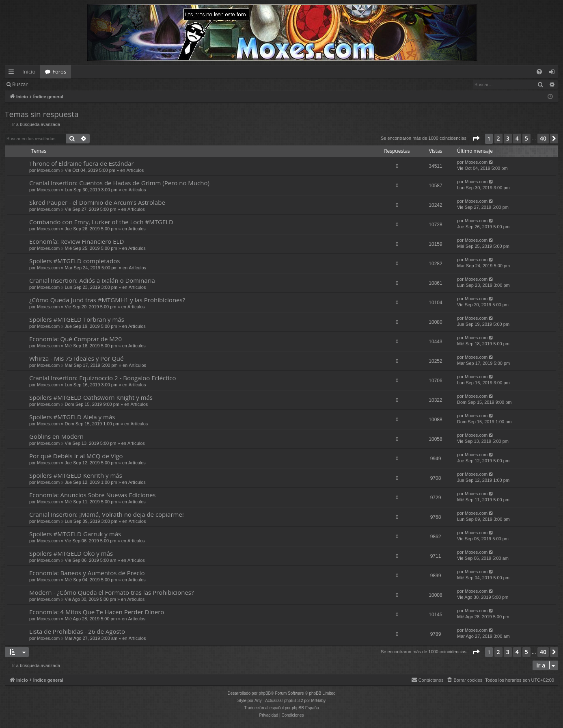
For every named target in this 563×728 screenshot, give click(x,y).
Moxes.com (48, 170)
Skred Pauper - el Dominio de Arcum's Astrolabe (97, 202)
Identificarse (53, 84)
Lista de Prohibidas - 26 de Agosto (77, 631)
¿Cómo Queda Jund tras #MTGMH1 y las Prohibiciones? (107, 300)
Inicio (29, 71)
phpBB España (305, 708)
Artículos (135, 170)
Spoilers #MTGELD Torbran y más (77, 319)
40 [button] (543, 138)
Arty (258, 701)
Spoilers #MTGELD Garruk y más (75, 534)
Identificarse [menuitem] (554, 73)
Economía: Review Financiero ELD (77, 241)
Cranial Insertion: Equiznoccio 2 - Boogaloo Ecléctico (102, 378)
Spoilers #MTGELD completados (74, 261)
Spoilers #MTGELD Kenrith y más (76, 475)
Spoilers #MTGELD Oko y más (71, 553)
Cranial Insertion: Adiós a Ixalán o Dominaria (92, 280)
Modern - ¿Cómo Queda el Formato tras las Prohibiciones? (111, 592)
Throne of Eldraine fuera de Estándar (82, 163)
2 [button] (498, 138)
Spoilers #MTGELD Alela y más (72, 417)
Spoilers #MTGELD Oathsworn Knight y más (91, 397)
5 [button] (526, 138)
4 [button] (517, 138)
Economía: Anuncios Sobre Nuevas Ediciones (92, 495)
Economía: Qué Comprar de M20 (75, 339)
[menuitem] (539, 72)
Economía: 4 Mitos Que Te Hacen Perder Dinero (97, 612)
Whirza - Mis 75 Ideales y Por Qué (76, 358)
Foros (59, 71)
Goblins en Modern (56, 436)
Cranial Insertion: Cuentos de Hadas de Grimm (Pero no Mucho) (119, 183)
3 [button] (508, 138)
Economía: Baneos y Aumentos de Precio (87, 573)
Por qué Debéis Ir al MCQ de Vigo (76, 456)
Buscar (20, 84)
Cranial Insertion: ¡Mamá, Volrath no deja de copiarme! (107, 514)
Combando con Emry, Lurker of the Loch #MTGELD (101, 222)
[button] (476, 139)
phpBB (265, 693)
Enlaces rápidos (13, 73)
